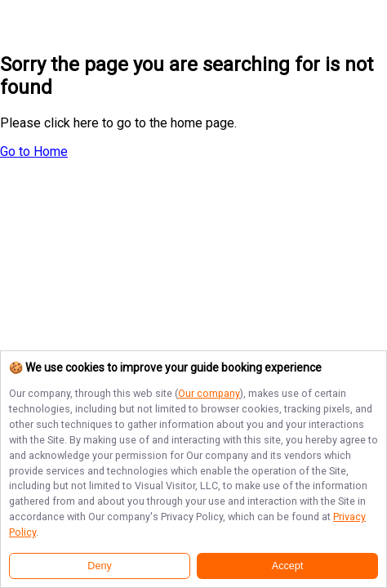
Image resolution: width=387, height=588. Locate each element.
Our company (209, 393)
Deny (99, 566)
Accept (288, 566)
